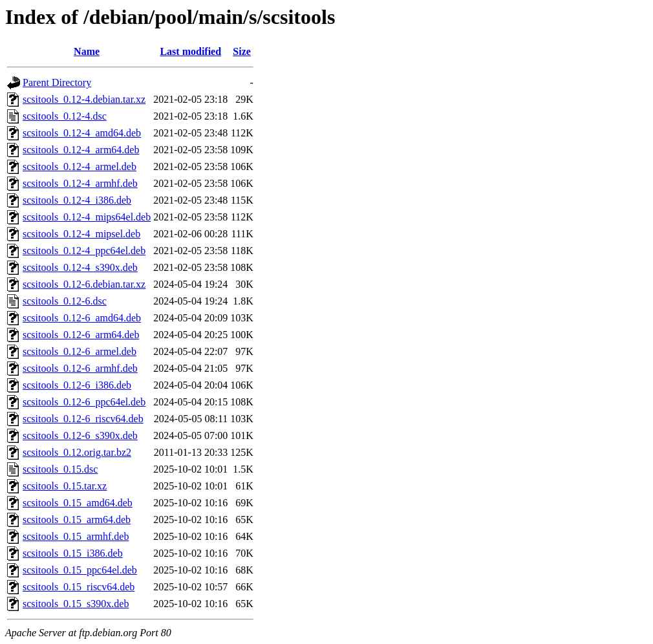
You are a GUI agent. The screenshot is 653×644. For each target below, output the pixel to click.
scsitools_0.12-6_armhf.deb (80, 368)
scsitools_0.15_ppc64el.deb (80, 570)
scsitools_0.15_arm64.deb (77, 520)
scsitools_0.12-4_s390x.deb (80, 267)
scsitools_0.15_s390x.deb (76, 604)
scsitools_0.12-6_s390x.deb (80, 435)
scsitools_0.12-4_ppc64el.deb (84, 251)
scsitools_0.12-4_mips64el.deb (87, 217)
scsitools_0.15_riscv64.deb (79, 587)
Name (87, 51)
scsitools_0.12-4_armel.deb (80, 166)
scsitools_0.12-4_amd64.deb (82, 133)
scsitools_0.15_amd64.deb (78, 503)
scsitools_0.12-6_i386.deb (77, 385)
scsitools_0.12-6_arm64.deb (81, 335)
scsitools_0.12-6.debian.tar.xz (84, 284)
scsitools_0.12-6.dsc (65, 301)
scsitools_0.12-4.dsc (65, 116)
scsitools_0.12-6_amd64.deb (82, 318)
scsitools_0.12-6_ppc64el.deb (84, 402)
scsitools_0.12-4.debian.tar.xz (84, 99)
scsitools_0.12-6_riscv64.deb (83, 419)
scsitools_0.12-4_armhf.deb (80, 183)
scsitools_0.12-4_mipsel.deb (81, 234)
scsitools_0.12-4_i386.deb (77, 200)
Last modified (190, 51)
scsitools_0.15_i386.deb (73, 553)
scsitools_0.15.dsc (60, 469)
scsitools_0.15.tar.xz (65, 486)
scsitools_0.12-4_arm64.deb (81, 150)
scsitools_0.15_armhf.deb (76, 536)
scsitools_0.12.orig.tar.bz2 (77, 452)
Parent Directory (57, 82)
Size (242, 51)
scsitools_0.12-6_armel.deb (80, 351)
